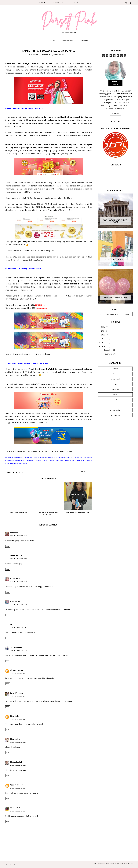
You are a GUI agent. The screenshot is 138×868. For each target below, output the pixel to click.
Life (115, 384)
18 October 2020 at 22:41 (18, 719)
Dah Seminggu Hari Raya (115, 260)
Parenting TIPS (115, 415)
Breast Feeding (115, 410)
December (108, 350)
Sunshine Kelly (16, 647)
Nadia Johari (15, 578)
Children (84, 41)
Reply (8, 546)
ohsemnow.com (17, 670)
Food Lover (115, 389)
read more (115, 114)
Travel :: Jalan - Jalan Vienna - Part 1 (115, 221)
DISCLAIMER (76, 3)
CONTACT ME (59, 3)
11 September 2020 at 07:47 (19, 605)
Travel (53, 41)
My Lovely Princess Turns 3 (115, 297)
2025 (104, 327)
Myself (115, 394)
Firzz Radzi (15, 716)
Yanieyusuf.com (17, 785)
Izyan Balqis (15, 601)
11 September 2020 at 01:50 (19, 582)
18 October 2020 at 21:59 (18, 696)
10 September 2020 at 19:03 (19, 559)
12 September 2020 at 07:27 (19, 650)
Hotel (115, 405)
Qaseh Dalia (15, 808)
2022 (104, 339)
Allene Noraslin (16, 555)
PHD (115, 400)
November (108, 354)
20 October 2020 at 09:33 (18, 788)
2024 (104, 331)
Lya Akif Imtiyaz (17, 693)
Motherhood (68, 41)
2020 (104, 346)
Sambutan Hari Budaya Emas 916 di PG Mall (49, 51)
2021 (104, 343)
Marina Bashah (16, 762)
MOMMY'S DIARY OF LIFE (125, 864)
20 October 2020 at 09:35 (18, 811)
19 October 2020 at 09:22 (18, 742)
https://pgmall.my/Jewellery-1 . (57, 210)
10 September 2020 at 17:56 (19, 536)
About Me (42, 3)
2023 (104, 335)
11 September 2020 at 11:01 (19, 628)
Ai (11, 624)
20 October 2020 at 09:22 (18, 765)
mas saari (14, 533)
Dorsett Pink (104, 864)
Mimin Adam (15, 739)
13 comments (87, 472)
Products (35, 55)
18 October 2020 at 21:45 (18, 673)
